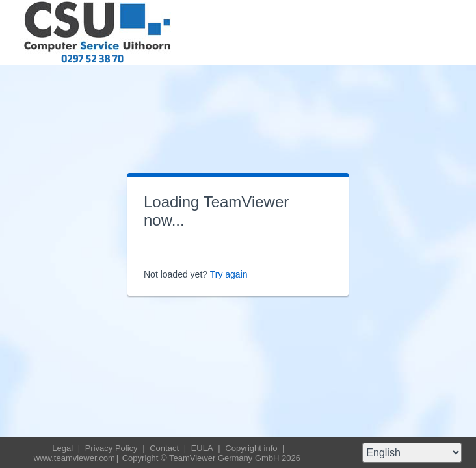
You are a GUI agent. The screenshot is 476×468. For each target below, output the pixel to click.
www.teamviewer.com (74, 458)
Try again (229, 274)
